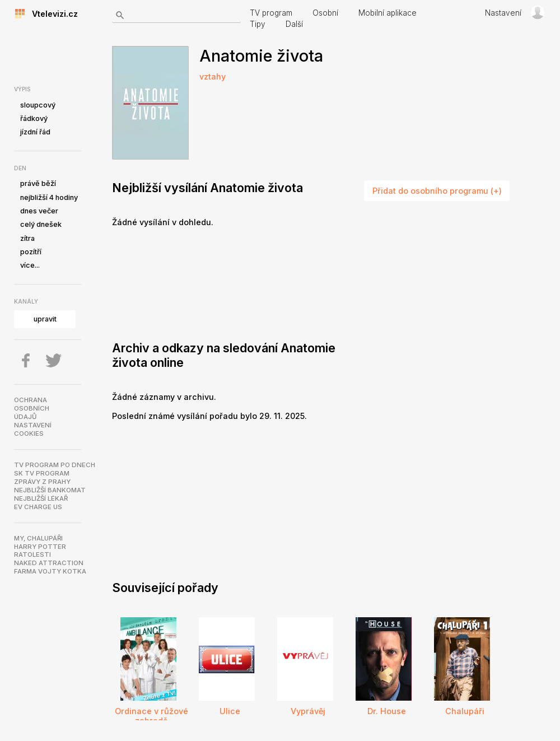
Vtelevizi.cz (52, 14)
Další (294, 24)
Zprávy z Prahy (42, 482)
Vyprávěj (308, 711)
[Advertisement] (162, 281)
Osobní (325, 13)
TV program (271, 13)
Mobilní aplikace (388, 13)
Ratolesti (32, 554)
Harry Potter (40, 547)
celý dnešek (41, 224)
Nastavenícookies (33, 429)
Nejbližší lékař (41, 498)
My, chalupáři (38, 538)
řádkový (34, 118)
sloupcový (38, 105)
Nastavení (503, 13)
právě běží (38, 183)
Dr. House (387, 711)
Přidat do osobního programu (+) (437, 191)
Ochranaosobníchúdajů (32, 408)
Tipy (258, 24)
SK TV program (42, 473)
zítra (27, 238)
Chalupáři (465, 711)
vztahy (213, 76)
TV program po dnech (55, 465)
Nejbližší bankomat (50, 490)
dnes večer (39, 211)
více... (30, 265)
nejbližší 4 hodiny (49, 197)
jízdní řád (35, 132)
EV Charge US (38, 507)
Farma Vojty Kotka (50, 571)
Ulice (230, 711)
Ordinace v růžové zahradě (151, 716)
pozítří (31, 252)
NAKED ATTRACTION (49, 563)
